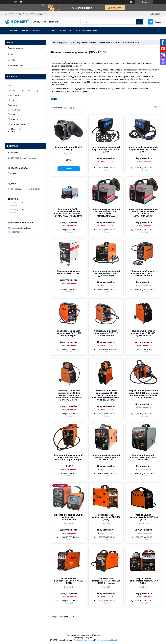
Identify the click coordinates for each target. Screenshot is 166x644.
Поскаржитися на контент (84, 640)
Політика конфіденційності (106, 640)
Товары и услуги (31, 31)
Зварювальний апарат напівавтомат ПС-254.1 (69, 272)
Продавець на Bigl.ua (83, 638)
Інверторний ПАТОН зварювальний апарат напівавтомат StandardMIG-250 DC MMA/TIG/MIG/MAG (69, 212)
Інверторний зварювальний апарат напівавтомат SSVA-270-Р (106, 150)
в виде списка (160, 108)
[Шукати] (139, 22)
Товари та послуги (65, 42)
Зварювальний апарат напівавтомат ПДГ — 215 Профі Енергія (69, 333)
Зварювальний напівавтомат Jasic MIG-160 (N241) (69, 581)
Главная (12, 31)
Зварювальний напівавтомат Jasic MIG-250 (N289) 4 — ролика (106, 581)
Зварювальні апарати (86, 42)
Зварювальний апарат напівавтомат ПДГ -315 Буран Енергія (143, 333)
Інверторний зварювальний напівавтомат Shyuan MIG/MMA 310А (106, 457)
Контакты (65, 31)
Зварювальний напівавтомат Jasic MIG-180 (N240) (106, 517)
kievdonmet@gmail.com (21, 228)
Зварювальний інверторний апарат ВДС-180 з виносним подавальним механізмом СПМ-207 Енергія (143, 394)
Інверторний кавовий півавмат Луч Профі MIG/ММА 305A (143, 457)
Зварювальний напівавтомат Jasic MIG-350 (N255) (143, 581)
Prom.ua (96, 635)
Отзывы (12, 60)
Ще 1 (13, 131)
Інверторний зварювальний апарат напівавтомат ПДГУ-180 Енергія (106, 273)
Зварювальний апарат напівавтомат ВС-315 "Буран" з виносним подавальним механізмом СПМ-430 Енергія (69, 395)
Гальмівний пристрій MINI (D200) (69, 148)
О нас (52, 31)
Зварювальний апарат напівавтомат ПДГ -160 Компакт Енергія (143, 273)
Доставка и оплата (87, 31)
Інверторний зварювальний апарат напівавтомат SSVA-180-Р (143, 150)
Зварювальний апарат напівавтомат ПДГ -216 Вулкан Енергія (106, 333)
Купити (69, 169)
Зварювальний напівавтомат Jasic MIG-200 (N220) (143, 517)
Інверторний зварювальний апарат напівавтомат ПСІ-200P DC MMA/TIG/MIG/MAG (106, 212)
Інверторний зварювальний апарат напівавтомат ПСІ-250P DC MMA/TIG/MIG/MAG (143, 212)
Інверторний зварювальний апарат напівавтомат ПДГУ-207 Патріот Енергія (69, 457)
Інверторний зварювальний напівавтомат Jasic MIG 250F (69, 517)
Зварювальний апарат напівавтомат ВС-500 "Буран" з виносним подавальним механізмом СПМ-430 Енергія (106, 395)
